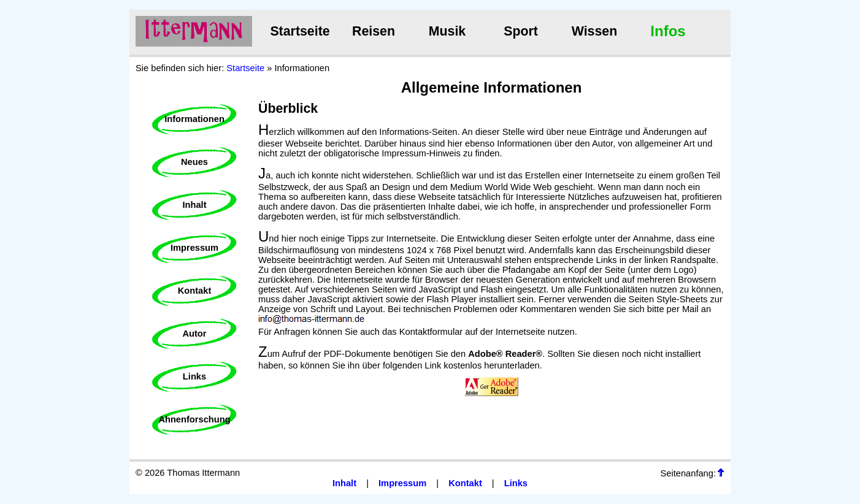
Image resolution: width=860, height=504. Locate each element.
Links (194, 376)
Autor (194, 334)
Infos (668, 31)
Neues (194, 162)
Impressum (194, 248)
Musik (447, 31)
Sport (521, 31)
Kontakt (195, 291)
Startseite (300, 31)
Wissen (594, 31)
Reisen (374, 31)
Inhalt (194, 205)
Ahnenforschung (194, 419)
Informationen (194, 119)
